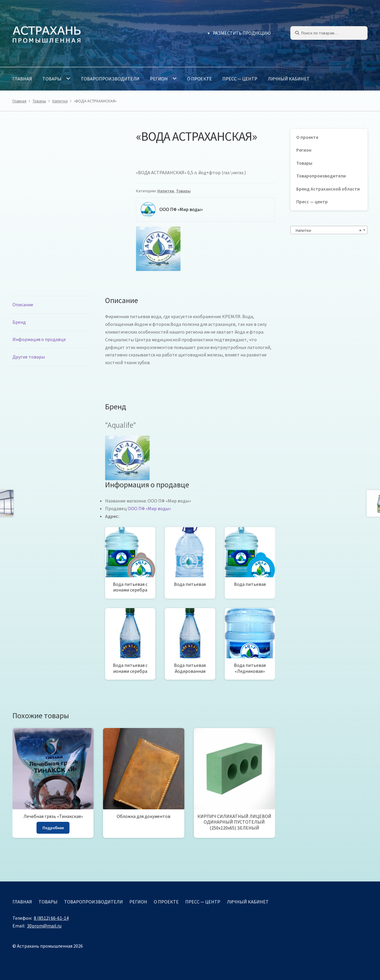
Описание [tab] (23, 305)
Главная (22, 79)
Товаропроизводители (110, 79)
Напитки (60, 101)
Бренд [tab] (19, 322)
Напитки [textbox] (327, 230)
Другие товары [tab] (29, 357)
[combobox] (329, 230)
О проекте (199, 79)
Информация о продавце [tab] (39, 339)
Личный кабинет (289, 79)
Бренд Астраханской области (328, 189)
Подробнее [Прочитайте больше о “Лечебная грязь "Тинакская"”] (53, 828)
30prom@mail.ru (44, 926)
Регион (159, 79)
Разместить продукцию (242, 33)
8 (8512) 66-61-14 (51, 918)
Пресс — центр (240, 79)
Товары (52, 79)
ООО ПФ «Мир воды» (149, 508)
